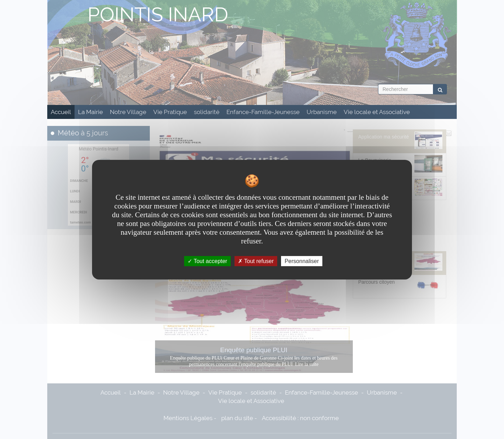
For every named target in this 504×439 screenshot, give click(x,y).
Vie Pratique (170, 112)
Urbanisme (322, 112)
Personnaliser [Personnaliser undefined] (302, 261)
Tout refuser (256, 261)
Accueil (61, 112)
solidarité (207, 112)
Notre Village (128, 112)
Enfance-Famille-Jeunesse (263, 112)
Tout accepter (207, 261)
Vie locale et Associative (377, 112)
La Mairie (90, 112)
